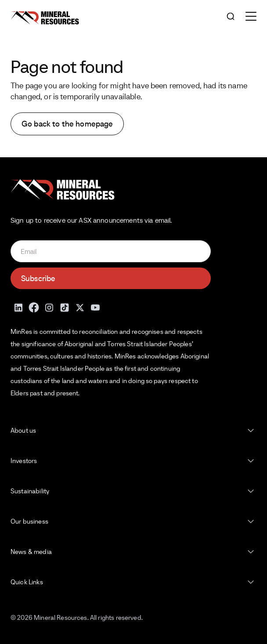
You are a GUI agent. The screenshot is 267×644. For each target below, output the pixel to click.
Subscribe (38, 278)
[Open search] (231, 17)
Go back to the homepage (67, 124)
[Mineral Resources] (45, 18)
